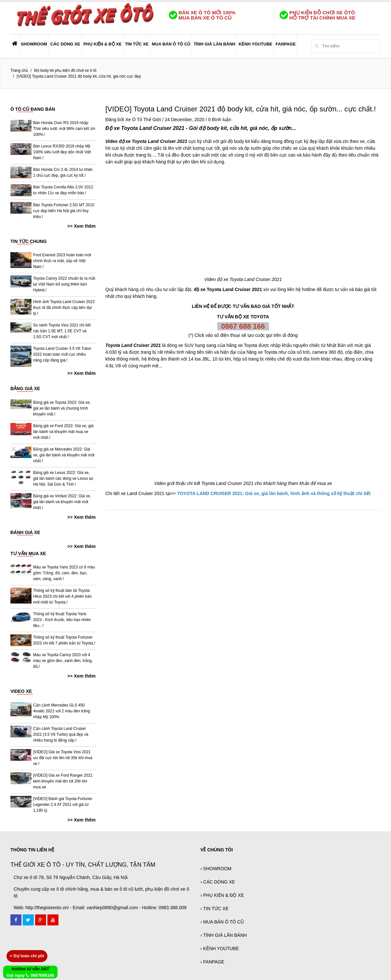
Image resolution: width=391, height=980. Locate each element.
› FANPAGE (212, 962)
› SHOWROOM (216, 869)
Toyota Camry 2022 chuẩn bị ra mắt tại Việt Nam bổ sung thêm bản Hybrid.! (64, 284)
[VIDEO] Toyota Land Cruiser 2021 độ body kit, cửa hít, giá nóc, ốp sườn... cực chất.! (241, 109)
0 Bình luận (220, 120)
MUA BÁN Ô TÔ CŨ (171, 44)
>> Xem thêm (81, 226)
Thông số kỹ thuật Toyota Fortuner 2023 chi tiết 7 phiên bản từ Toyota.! (64, 640)
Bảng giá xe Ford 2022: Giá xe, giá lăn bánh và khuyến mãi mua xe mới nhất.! (63, 432)
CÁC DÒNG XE (65, 44)
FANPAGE (286, 44)
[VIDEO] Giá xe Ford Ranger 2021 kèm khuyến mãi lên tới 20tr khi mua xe (63, 781)
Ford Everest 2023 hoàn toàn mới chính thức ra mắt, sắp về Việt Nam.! (62, 261)
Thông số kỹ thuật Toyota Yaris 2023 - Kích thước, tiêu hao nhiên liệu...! (62, 620)
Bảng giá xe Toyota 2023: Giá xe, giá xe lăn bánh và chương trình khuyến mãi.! (62, 408)
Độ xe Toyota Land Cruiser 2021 (145, 128)
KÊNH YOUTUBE (256, 44)
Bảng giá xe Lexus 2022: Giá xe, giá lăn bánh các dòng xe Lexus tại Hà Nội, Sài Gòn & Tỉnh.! (63, 478)
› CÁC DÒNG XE (218, 882)
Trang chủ (19, 70)
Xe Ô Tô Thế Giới (143, 120)
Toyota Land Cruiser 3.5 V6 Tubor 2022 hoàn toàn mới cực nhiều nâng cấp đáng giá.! (62, 354)
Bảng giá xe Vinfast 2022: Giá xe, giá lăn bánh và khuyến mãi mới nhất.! (62, 502)
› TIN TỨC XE (214, 909)
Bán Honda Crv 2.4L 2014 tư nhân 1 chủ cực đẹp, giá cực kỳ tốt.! (63, 172)
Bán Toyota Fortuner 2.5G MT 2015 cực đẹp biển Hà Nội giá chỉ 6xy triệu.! (64, 211)
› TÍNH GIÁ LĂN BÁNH (224, 935)
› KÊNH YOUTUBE (220, 948)
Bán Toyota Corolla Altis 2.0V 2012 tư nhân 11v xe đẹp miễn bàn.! (63, 190)
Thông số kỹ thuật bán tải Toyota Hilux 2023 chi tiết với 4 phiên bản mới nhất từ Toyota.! (62, 596)
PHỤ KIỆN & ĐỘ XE (103, 44)
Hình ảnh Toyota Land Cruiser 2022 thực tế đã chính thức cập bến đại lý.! (64, 308)
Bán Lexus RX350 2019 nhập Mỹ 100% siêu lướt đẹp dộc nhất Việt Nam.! (62, 152)
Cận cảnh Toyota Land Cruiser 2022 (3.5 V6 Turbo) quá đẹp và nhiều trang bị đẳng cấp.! (61, 734)
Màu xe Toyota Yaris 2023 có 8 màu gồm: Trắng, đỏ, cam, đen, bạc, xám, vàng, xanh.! (64, 573)
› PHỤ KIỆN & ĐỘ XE (222, 895)
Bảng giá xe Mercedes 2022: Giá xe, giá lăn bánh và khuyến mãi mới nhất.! (64, 455)
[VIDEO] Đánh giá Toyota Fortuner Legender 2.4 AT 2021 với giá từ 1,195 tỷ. (63, 805)
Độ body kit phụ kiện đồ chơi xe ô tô (65, 70)
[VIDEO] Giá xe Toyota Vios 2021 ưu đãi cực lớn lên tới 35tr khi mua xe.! (63, 758)
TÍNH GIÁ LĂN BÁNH (214, 44)
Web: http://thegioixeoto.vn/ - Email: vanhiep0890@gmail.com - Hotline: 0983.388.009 (100, 908)
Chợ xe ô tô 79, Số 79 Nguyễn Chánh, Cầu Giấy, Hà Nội (71, 877)
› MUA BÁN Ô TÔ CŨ (222, 922)
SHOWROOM (34, 44)
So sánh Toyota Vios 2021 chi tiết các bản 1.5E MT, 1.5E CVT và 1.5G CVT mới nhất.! (62, 331)
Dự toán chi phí (27, 956)
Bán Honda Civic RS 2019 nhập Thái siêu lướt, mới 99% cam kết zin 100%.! (64, 129)
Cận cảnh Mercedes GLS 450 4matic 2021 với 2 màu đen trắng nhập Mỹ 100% (62, 711)
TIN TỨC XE (137, 44)
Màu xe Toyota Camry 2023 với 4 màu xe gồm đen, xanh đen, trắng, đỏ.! (63, 661)
